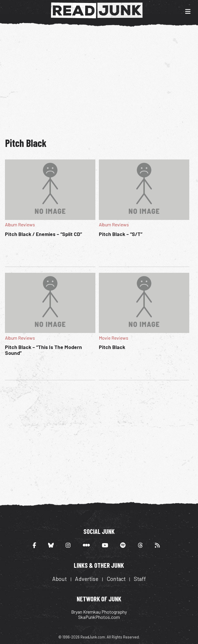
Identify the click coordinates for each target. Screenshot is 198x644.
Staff (140, 579)
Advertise (87, 579)
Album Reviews (20, 224)
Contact (116, 579)
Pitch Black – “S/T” (121, 234)
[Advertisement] (101, 78)
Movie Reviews (114, 338)
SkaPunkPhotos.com (99, 617)
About (59, 579)
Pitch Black (112, 347)
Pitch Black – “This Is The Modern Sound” (43, 350)
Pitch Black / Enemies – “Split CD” (43, 234)
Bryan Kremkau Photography (99, 612)
